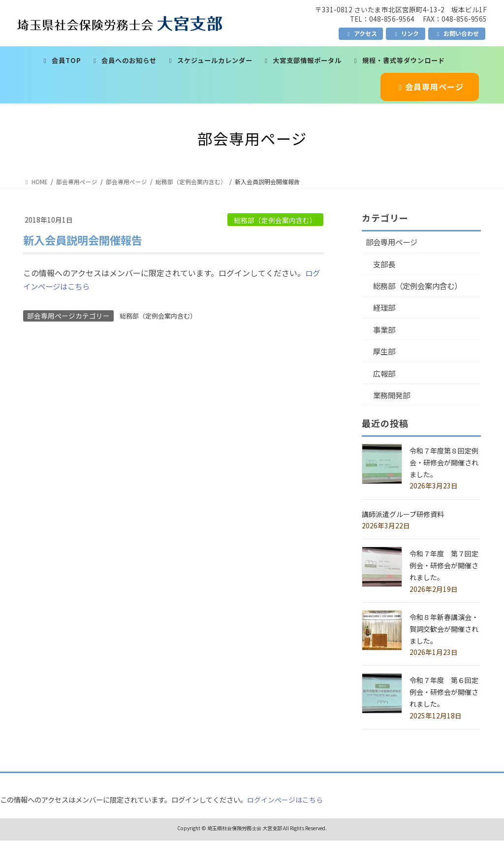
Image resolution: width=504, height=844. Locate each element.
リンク (406, 33)
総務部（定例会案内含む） (275, 220)
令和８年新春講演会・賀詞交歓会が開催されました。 (444, 633)
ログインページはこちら (285, 803)
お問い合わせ (457, 33)
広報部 (385, 376)
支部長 (385, 264)
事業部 (385, 332)
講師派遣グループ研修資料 (403, 518)
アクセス (361, 33)
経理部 (385, 309)
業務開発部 (393, 399)
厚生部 (385, 354)
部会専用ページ (393, 242)
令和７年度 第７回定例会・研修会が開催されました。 (444, 569)
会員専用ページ (429, 87)
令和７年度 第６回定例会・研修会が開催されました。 (444, 696)
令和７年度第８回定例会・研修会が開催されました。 (444, 466)
